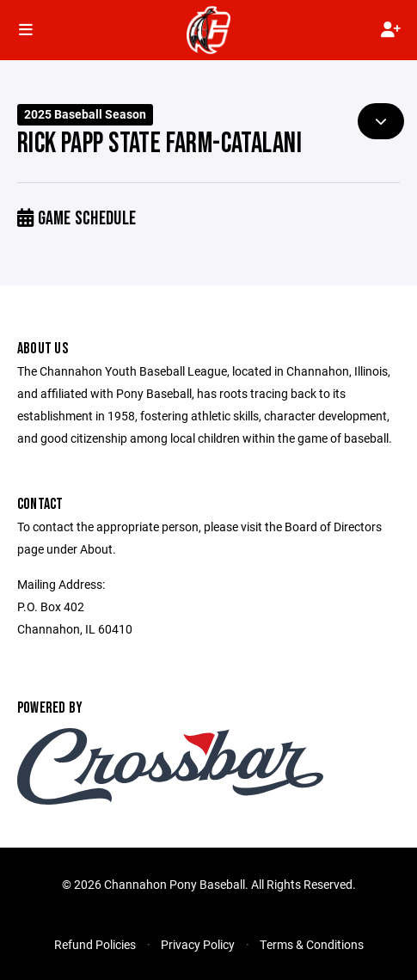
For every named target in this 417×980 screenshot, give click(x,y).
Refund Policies (95, 944)
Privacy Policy (198, 944)
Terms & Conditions (312, 944)
